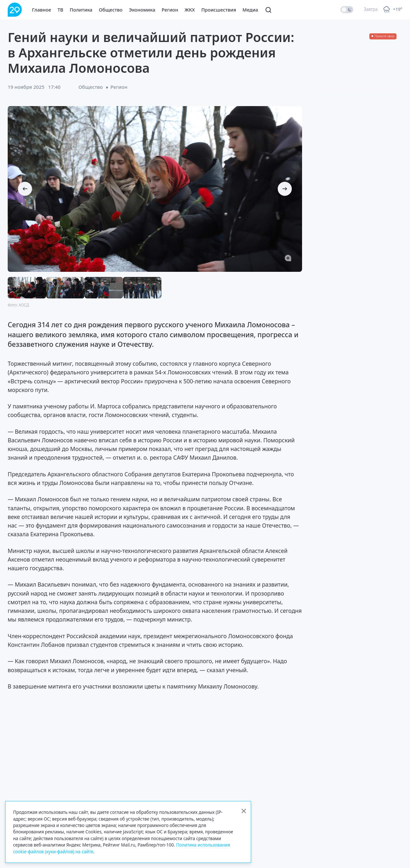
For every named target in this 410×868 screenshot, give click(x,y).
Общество (111, 10)
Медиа (250, 10)
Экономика (142, 10)
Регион (170, 10)
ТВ (61, 10)
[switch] (347, 10)
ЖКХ (190, 10)
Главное (42, 10)
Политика (81, 10)
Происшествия (219, 10)
